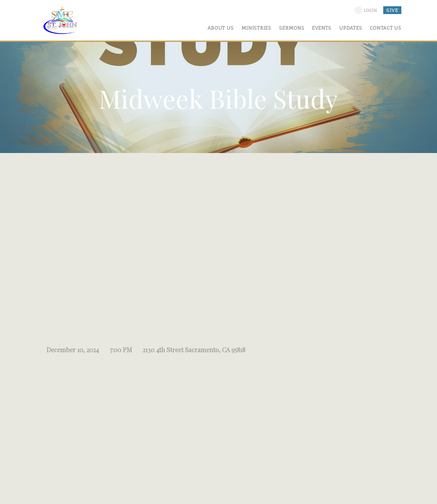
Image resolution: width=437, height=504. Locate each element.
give (392, 10)
